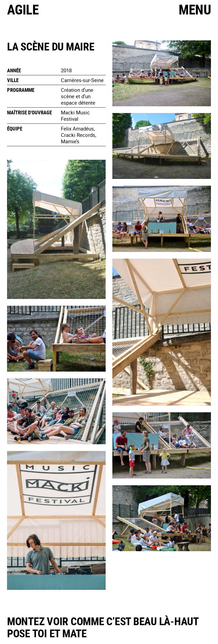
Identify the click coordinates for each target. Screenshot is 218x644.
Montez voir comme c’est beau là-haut (103, 621)
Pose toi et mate (47, 633)
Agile (23, 9)
